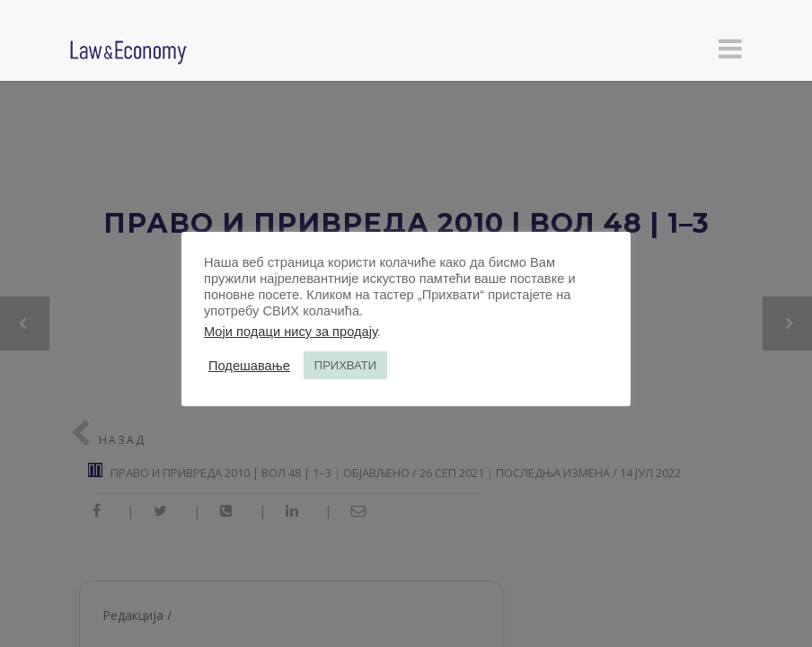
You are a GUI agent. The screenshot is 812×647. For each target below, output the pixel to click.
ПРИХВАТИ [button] (345, 365)
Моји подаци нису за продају (291, 332)
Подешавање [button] (249, 366)
